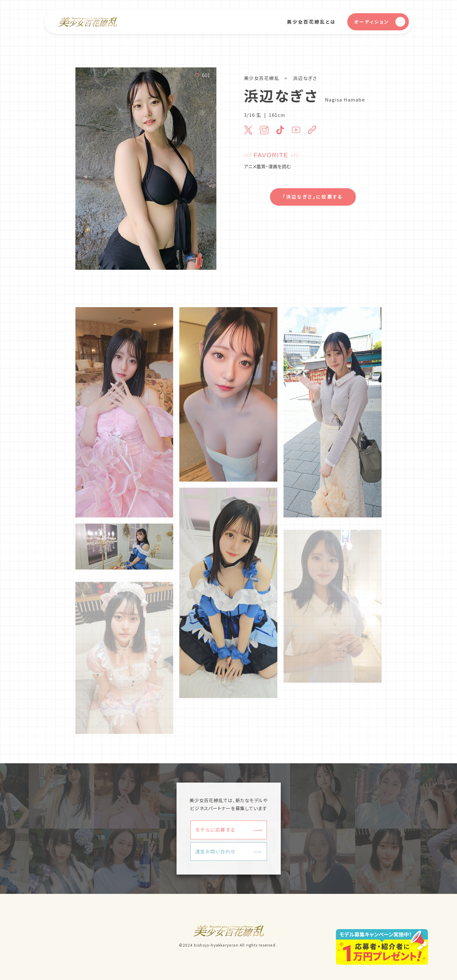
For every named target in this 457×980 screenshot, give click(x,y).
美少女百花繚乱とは (311, 22)
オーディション (380, 22)
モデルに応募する (215, 830)
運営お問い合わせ (215, 851)
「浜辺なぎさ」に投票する (313, 197)
